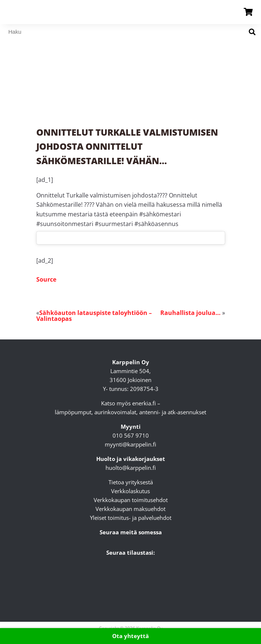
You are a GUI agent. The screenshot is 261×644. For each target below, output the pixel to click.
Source (46, 279)
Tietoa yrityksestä (131, 482)
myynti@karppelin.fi (130, 444)
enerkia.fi (144, 403)
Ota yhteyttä (130, 636)
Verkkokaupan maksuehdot (130, 509)
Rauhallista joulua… (190, 313)
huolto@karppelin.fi (131, 468)
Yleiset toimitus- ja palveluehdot (131, 518)
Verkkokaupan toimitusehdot (131, 500)
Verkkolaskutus (130, 491)
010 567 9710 (131, 435)
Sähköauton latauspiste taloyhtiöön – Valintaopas (94, 316)
